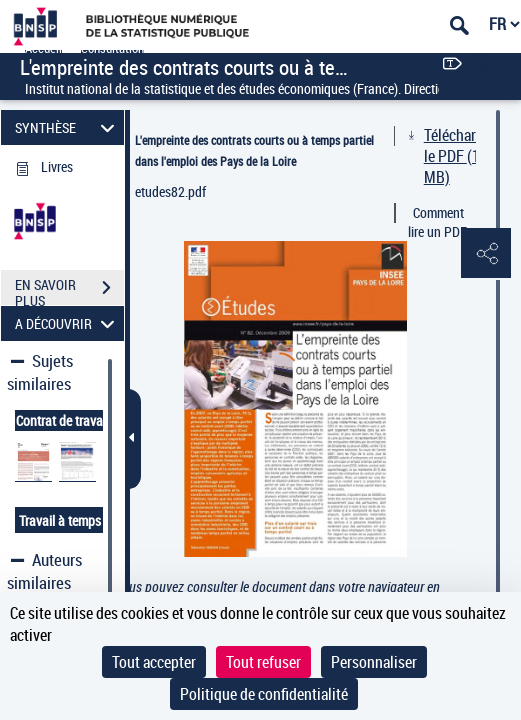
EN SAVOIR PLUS (69, 290)
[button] (486, 254)
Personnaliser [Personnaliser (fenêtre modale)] (374, 662)
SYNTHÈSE (68, 127)
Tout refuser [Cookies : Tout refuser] (263, 662)
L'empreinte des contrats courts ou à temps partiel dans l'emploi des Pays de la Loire (254, 150)
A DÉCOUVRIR (68, 323)
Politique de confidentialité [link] (264, 694)
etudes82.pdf (170, 191)
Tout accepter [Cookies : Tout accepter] (154, 662)
